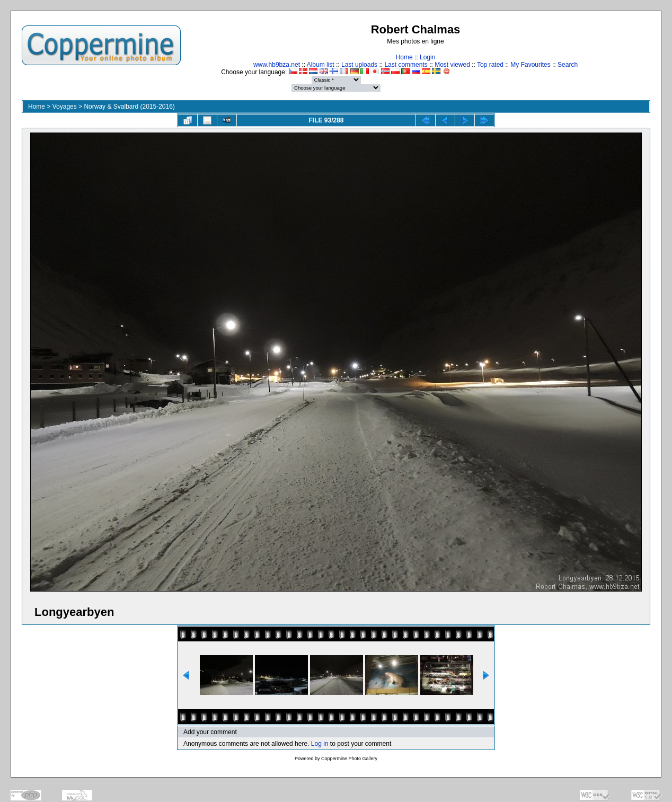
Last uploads (359, 65)
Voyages (65, 107)
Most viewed (452, 65)
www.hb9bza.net (277, 65)
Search (568, 65)
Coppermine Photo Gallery (349, 759)
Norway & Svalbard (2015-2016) (129, 107)
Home (404, 57)
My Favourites (530, 65)
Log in (320, 744)
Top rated (490, 65)
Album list (321, 65)
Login (427, 57)
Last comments (406, 65)
